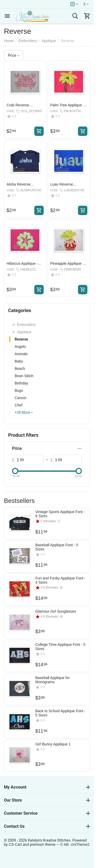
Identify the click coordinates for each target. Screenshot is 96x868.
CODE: (11, 111)
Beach (20, 369)
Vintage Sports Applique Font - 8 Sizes (60, 514)
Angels (20, 347)
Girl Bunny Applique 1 (53, 744)
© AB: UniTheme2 (75, 844)
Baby (19, 361)
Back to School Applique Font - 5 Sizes (60, 713)
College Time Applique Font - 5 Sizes (60, 647)
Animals (21, 354)
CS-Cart (15, 844)
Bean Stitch (24, 376)
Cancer (21, 398)
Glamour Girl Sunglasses (56, 611)
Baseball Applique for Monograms (53, 680)
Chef (19, 405)
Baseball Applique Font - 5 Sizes (57, 547)
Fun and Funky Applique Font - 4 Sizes (60, 580)
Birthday (21, 383)
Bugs (19, 390)
